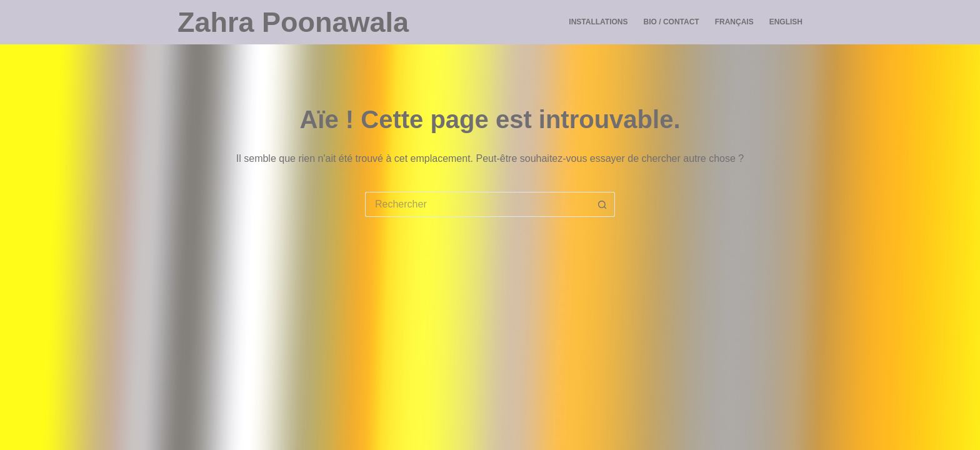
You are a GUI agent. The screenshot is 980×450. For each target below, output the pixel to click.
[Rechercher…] (477, 204)
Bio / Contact (672, 22)
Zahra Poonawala (293, 22)
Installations (598, 22)
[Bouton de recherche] (602, 204)
